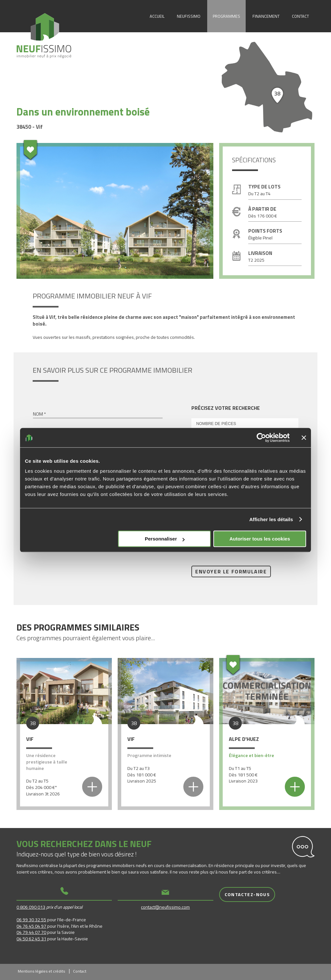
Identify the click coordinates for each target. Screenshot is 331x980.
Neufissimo (189, 16)
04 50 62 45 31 (31, 939)
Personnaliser (165, 539)
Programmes (226, 16)
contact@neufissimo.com (165, 907)
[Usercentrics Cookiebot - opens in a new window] (261, 438)
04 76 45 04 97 (31, 926)
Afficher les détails (271, 519)
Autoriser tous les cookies (260, 539)
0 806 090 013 (31, 907)
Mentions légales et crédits (41, 971)
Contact (300, 16)
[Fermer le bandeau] (304, 438)
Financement (266, 16)
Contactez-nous (247, 894)
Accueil (157, 16)
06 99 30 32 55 (31, 919)
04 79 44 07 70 (31, 932)
